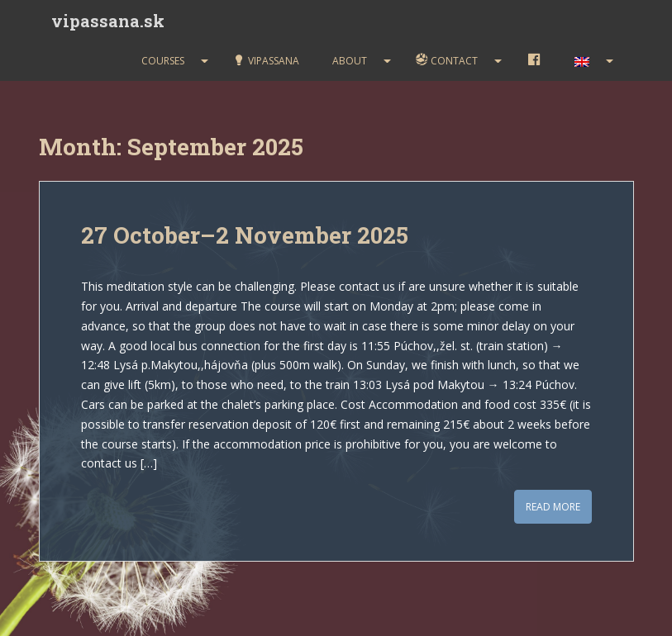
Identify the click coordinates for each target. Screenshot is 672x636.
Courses (163, 61)
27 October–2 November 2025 (245, 235)
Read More (553, 507)
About (350, 61)
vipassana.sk (108, 21)
